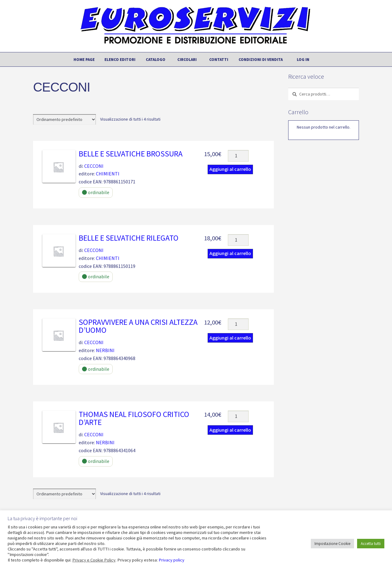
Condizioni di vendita (261, 59)
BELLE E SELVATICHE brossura (131, 154)
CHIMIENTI (108, 174)
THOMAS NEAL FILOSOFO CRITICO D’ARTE (134, 418)
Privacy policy (171, 560)
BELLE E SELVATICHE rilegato (129, 238)
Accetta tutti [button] (371, 544)
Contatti (219, 59)
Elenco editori (120, 59)
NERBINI (105, 350)
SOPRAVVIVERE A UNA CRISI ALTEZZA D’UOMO (138, 326)
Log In (303, 59)
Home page (84, 59)
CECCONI (94, 166)
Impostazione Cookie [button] (332, 544)
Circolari (187, 59)
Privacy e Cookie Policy (94, 560)
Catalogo (156, 59)
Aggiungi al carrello (230, 169)
